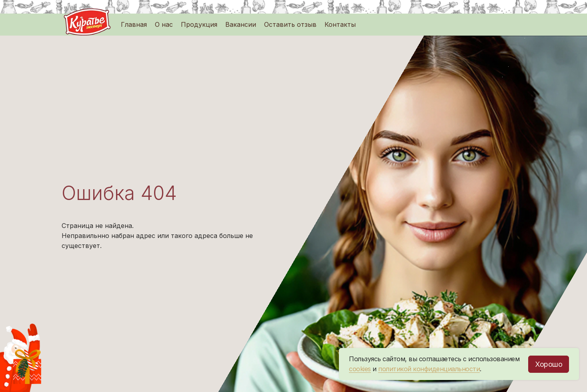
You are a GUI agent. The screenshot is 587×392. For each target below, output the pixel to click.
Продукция (199, 24)
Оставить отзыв (290, 24)
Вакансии (241, 24)
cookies (360, 369)
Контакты (340, 24)
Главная (134, 24)
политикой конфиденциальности (429, 369)
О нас (164, 24)
